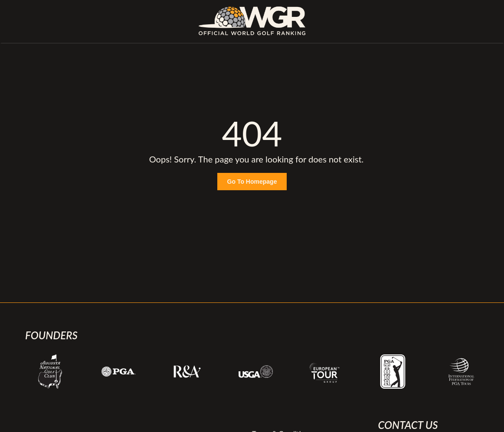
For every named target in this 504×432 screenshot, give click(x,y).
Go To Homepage (252, 182)
